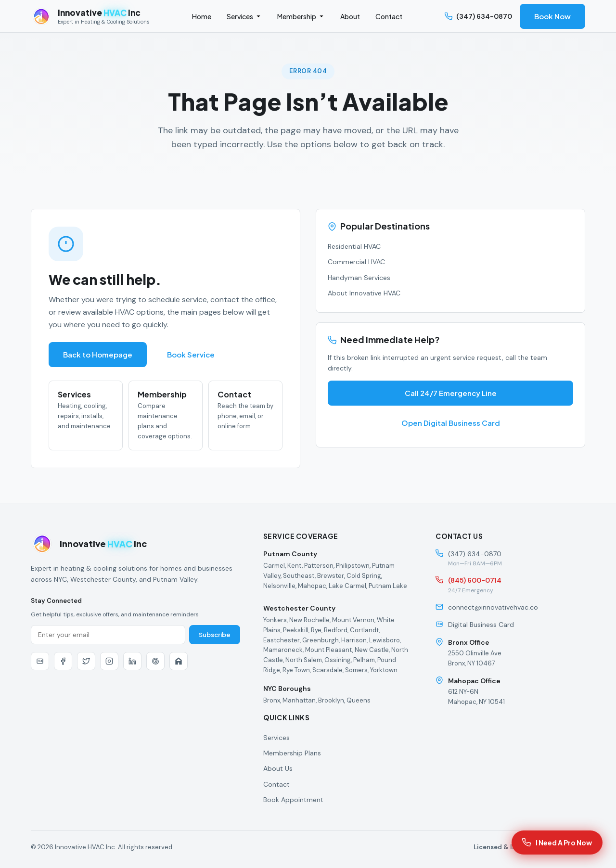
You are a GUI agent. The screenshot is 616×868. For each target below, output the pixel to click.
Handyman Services (359, 278)
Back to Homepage (98, 355)
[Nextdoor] (179, 661)
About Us (278, 768)
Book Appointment (293, 800)
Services (244, 16)
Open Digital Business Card (450, 423)
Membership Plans (292, 753)
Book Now (552, 16)
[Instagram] (109, 661)
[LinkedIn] (132, 661)
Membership (301, 16)
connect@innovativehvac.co (493, 607)
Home (202, 16)
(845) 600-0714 (475, 580)
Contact (389, 16)
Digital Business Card (481, 625)
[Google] (155, 661)
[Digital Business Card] (40, 661)
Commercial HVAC (356, 262)
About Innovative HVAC (364, 293)
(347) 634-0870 (478, 16)
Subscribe (215, 635)
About (350, 16)
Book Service (191, 355)
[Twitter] (86, 661)
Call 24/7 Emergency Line (450, 393)
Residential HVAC (354, 246)
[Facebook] (63, 661)
